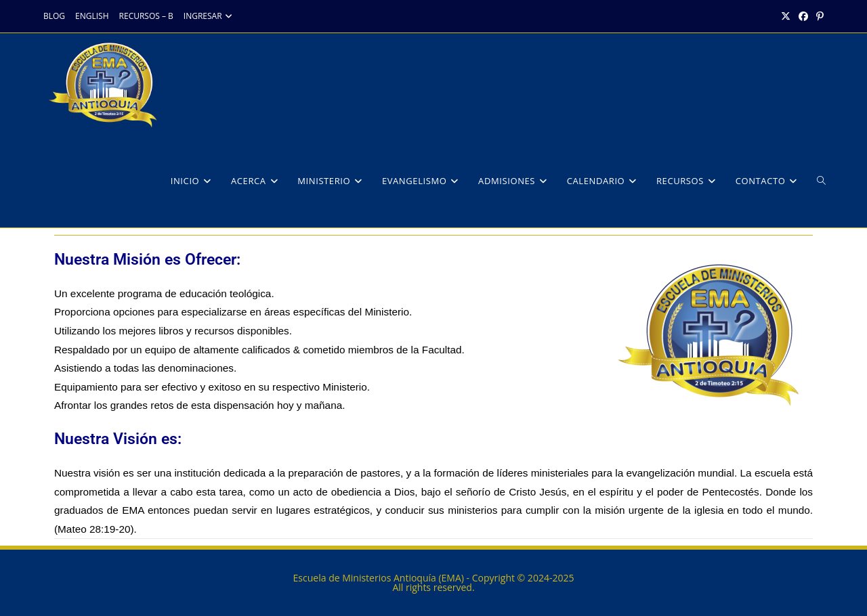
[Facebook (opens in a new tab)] (803, 16)
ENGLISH (92, 16)
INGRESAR (210, 16)
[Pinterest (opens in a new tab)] (818, 16)
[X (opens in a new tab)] (786, 16)
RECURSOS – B (146, 16)
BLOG (54, 16)
